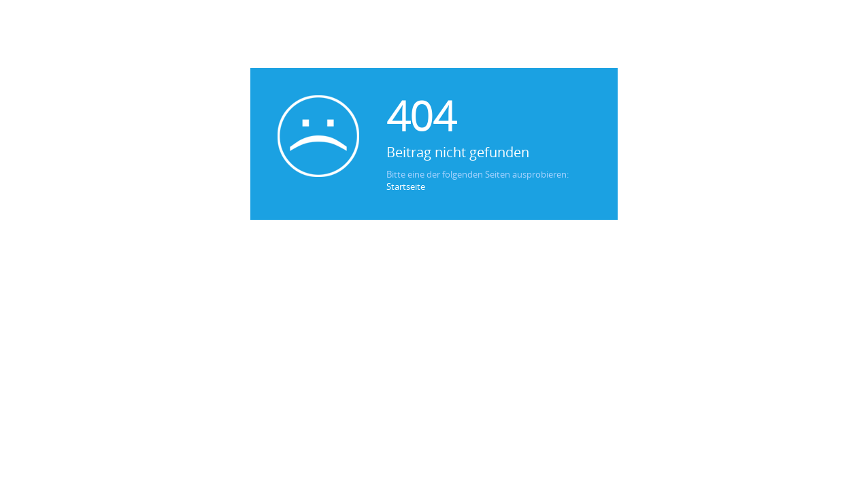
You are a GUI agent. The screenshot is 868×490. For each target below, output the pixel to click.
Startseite (406, 186)
